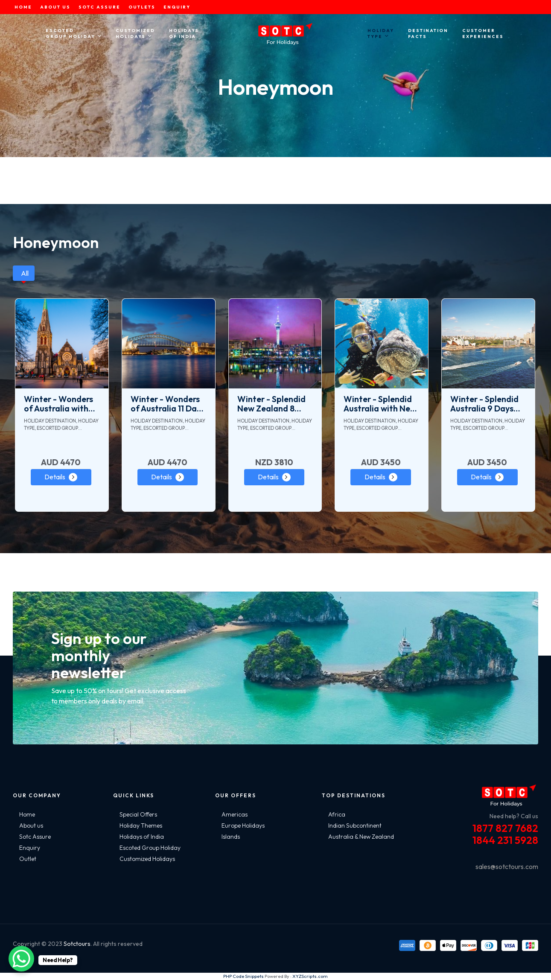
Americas (235, 814)
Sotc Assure (35, 837)
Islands (231, 837)
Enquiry (30, 848)
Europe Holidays (243, 825)
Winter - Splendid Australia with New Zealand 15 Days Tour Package (380, 404)
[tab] (24, 273)
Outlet (28, 859)
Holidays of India (142, 837)
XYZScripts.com (310, 976)
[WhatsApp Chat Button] (21, 959)
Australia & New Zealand (361, 837)
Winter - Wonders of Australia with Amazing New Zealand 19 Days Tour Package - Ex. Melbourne (60, 404)
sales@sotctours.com (507, 866)
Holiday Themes (141, 825)
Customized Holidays (147, 859)
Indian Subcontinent (355, 825)
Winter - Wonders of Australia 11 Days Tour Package (168, 404)
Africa (337, 814)
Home (27, 814)
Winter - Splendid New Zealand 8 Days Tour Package (274, 404)
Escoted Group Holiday (150, 848)
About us (31, 825)
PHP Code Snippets (243, 976)
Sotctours (77, 944)
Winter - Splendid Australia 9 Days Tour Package (484, 404)
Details (55, 477)
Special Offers (138, 814)
